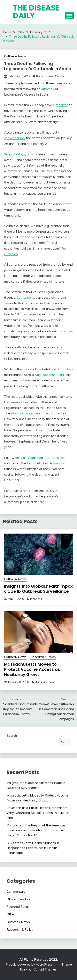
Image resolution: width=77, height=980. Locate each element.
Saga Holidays (15, 154)
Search (12, 736)
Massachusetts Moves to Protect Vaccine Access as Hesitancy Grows (32, 669)
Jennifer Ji (36, 599)
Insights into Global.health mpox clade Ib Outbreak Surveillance (38, 589)
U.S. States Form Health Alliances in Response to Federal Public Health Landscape (33, 848)
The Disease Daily (36, 12)
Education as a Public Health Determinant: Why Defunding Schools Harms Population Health (38, 813)
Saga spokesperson (49, 375)
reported (62, 105)
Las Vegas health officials (40, 458)
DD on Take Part (19, 899)
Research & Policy (43, 657)
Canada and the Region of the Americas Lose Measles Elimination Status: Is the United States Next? (36, 830)
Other (11, 914)
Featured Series (18, 907)
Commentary (16, 891)
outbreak (48, 89)
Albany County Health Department (37, 413)
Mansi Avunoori (45, 682)
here (41, 502)
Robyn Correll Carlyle (50, 76)
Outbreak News (15, 56)
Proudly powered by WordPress (29, 964)
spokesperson (14, 138)
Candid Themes (45, 969)
